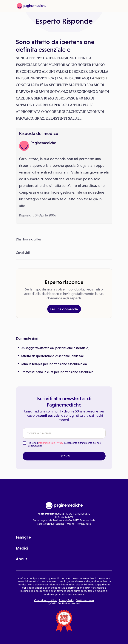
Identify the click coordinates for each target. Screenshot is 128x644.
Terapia (101, 78)
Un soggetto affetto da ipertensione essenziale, (55, 348)
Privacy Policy (67, 600)
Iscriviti (65, 456)
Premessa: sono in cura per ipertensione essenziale (57, 372)
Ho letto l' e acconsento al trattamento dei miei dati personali (65, 444)
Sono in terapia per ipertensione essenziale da (54, 364)
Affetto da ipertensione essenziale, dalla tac (52, 356)
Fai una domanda (64, 309)
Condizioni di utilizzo (46, 600)
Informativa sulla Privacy (51, 443)
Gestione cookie (85, 600)
